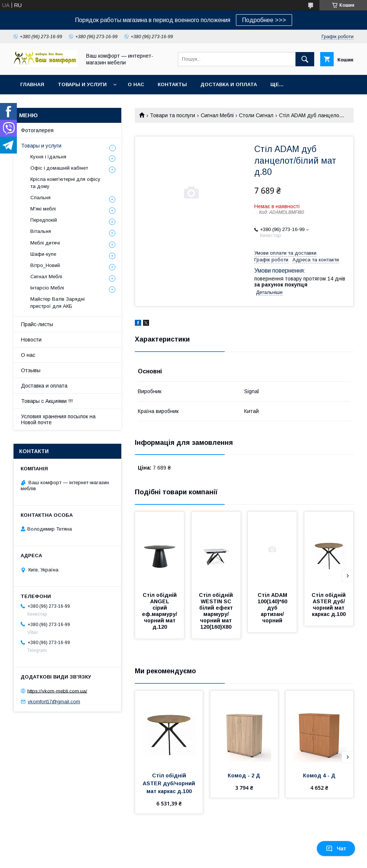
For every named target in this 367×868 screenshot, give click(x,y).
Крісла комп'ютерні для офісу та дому (65, 183)
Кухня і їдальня (48, 157)
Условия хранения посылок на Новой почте (58, 419)
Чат (336, 849)
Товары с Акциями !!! (47, 401)
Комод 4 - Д (319, 776)
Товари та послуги (172, 115)
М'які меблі (43, 209)
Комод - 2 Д (244, 776)
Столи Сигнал (256, 115)
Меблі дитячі (45, 243)
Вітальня (41, 231)
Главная (32, 84)
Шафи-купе (43, 254)
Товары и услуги (82, 84)
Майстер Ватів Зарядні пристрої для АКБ (57, 302)
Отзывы (31, 370)
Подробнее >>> (264, 20)
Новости (31, 340)
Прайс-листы (37, 324)
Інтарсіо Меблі (47, 288)
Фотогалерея (37, 130)
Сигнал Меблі (217, 115)
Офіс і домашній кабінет (59, 168)
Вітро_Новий (45, 265)
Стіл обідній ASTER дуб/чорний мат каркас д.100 (329, 605)
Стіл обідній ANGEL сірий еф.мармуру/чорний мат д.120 (160, 611)
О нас (136, 84)
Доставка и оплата (229, 84)
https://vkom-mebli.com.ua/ (57, 691)
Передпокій (44, 220)
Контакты (172, 84)
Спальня (40, 198)
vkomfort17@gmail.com (54, 702)
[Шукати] (305, 59)
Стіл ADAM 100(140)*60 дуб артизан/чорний (273, 608)
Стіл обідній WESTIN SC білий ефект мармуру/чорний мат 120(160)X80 (217, 611)
